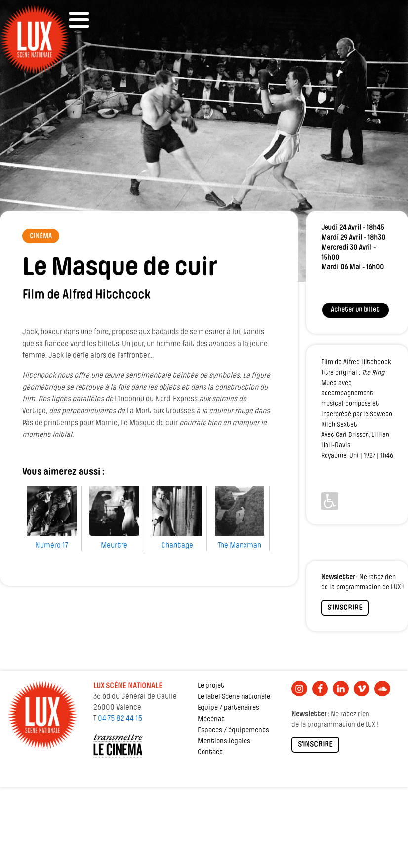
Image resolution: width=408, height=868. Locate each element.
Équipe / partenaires (228, 708)
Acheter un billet (355, 310)
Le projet (211, 686)
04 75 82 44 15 (120, 719)
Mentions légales (224, 742)
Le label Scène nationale (234, 697)
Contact (210, 753)
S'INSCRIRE (345, 608)
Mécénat (211, 719)
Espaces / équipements (233, 730)
